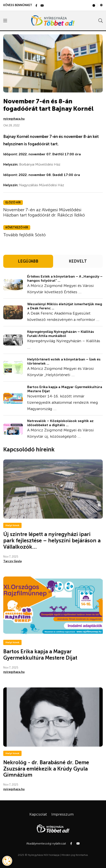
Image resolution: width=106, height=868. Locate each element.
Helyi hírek (12, 525)
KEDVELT (78, 261)
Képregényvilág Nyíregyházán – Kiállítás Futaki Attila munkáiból (61, 334)
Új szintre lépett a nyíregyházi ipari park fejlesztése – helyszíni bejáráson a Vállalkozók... (52, 540)
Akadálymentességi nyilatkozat (46, 844)
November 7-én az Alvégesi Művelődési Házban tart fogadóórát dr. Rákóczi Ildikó (44, 212)
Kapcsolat (38, 814)
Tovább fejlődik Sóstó (24, 235)
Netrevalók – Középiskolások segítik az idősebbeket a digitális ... (60, 423)
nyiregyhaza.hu (14, 119)
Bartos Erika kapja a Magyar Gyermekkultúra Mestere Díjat (65, 389)
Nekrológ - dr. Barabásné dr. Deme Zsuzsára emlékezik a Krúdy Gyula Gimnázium (46, 769)
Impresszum (62, 814)
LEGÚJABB (28, 261)
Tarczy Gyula (12, 561)
